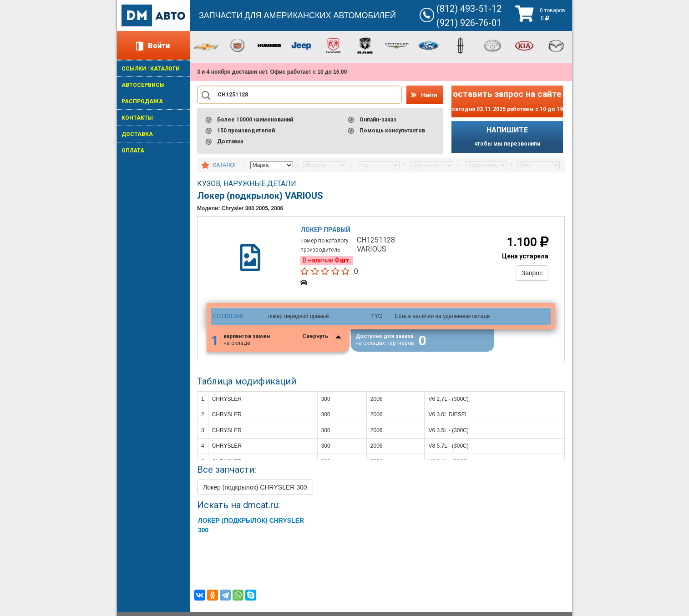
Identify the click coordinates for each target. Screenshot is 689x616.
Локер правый (326, 230)
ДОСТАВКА (137, 134)
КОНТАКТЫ (137, 118)
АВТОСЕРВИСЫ (143, 85)
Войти (159, 46)
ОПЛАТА (133, 151)
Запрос (532, 273)
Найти (429, 95)
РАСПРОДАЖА (142, 101)
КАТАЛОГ (225, 165)
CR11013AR (228, 316)
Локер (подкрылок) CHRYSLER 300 (255, 488)
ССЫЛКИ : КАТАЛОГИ (151, 69)
